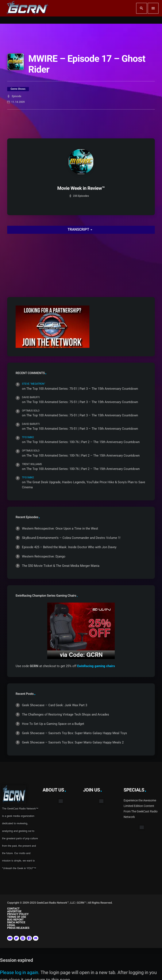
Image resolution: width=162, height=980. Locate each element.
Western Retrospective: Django (44, 556)
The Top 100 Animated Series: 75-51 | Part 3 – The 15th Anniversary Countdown (82, 389)
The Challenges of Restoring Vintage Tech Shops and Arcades (65, 714)
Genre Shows (18, 89)
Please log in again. (20, 972)
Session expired (16, 960)
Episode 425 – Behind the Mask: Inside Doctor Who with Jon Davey (69, 547)
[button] (61, 801)
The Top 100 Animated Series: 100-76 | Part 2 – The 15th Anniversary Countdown (83, 442)
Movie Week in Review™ (81, 188)
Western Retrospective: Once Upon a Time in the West (60, 529)
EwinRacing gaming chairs (96, 666)
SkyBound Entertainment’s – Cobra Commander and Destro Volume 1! (71, 538)
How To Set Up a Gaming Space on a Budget (53, 724)
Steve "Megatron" (34, 384)
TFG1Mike (28, 437)
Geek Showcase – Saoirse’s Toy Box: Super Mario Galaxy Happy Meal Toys (74, 733)
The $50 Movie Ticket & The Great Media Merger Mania (61, 566)
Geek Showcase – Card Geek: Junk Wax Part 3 (55, 705)
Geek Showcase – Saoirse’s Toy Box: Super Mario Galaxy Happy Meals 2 (73, 742)
